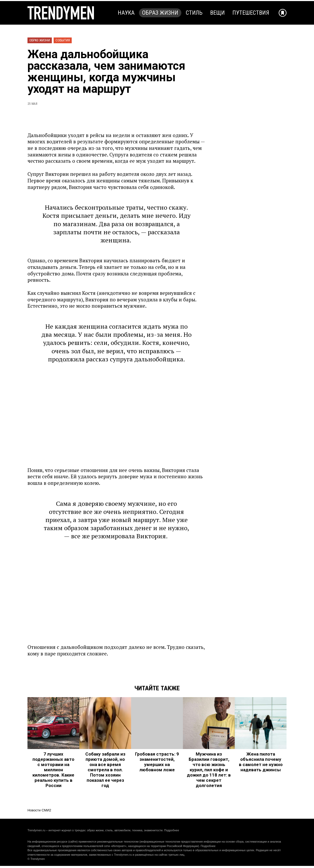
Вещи (217, 13)
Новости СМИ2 (39, 810)
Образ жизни (160, 13)
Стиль (194, 13)
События (63, 40)
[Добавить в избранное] (283, 13)
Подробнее (172, 830)
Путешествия (251, 13)
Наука (126, 13)
